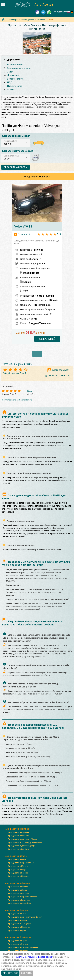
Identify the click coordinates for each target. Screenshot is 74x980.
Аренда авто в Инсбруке (19, 927)
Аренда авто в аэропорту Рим (21, 863)
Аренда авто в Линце (17, 920)
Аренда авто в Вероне (18, 873)
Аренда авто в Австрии (17, 910)
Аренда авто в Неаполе (18, 876)
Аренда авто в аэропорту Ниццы (22, 897)
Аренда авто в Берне (17, 941)
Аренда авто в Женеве (18, 944)
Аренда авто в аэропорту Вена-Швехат (25, 917)
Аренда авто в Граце (17, 930)
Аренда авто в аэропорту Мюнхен (23, 839)
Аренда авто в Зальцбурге (20, 924)
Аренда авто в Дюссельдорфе (22, 846)
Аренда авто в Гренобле (19, 900)
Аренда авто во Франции (18, 883)
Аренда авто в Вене (17, 914)
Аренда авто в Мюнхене (19, 836)
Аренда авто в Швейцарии (18, 937)
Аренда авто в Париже (18, 886)
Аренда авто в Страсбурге (20, 903)
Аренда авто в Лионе (17, 890)
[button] (16, 143)
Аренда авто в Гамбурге (19, 849)
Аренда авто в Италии (16, 856)
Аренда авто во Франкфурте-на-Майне (25, 842)
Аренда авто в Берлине (18, 832)
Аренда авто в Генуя (17, 870)
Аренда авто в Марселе (19, 893)
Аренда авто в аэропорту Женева (23, 947)
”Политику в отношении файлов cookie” (33, 957)
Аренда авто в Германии (17, 829)
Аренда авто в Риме (17, 859)
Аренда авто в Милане (18, 866)
